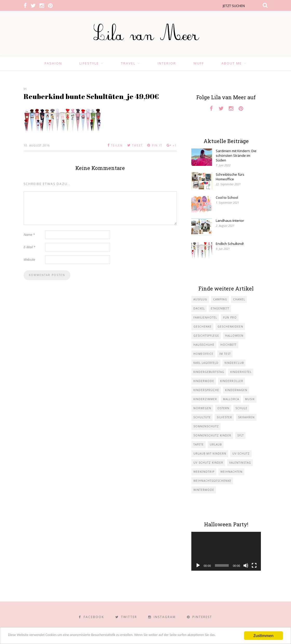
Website (29, 259)
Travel (128, 63)
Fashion (53, 63)
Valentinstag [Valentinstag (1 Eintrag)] (240, 463)
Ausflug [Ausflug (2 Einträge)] (200, 299)
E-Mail (29, 247)
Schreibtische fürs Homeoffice (230, 177)
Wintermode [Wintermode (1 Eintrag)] (204, 490)
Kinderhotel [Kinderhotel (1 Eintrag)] (241, 372)
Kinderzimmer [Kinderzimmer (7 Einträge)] (205, 399)
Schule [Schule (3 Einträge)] (241, 408)
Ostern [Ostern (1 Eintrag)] (223, 408)
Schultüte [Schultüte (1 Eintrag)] (202, 417)
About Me (232, 63)
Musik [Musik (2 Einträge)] (250, 399)
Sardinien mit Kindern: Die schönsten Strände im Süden (236, 155)
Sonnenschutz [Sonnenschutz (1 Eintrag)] (206, 426)
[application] (226, 551)
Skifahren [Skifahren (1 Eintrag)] (246, 417)
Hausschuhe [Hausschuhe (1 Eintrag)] (204, 345)
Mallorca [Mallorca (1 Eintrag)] (231, 399)
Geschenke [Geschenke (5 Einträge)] (202, 327)
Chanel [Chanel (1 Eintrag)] (239, 299)
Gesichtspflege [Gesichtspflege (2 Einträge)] (206, 336)
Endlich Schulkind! (230, 244)
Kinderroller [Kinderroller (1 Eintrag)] (232, 381)
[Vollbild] (254, 565)
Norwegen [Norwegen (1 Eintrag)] (202, 408)
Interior (167, 63)
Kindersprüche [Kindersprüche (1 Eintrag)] (206, 390)
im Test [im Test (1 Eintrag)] (225, 354)
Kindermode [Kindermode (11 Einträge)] (204, 381)
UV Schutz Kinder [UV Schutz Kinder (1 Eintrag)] (208, 463)
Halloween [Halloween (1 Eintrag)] (234, 336)
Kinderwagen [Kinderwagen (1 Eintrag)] (236, 390)
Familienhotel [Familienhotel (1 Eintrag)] (205, 317)
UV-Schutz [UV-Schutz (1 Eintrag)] (241, 454)
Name (29, 235)
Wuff (199, 63)
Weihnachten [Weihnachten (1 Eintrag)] (231, 472)
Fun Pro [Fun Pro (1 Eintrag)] (230, 317)
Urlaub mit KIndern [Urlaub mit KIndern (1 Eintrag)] (210, 454)
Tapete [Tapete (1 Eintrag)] (199, 444)
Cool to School (227, 197)
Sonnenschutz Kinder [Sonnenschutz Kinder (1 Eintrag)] (212, 435)
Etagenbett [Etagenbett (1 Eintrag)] (220, 308)
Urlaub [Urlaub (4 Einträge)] (216, 444)
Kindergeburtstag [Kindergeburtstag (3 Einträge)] (209, 372)
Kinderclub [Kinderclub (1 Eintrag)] (234, 363)
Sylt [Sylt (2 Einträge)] (241, 435)
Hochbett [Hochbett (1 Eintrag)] (228, 345)
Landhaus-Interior (230, 221)
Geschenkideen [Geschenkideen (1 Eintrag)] (230, 327)
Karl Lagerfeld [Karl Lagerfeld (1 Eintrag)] (206, 363)
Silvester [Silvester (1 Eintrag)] (224, 417)
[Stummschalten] (246, 565)
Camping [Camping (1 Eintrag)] (220, 299)
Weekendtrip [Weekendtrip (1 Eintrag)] (204, 472)
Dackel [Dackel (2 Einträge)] (199, 308)
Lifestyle (89, 63)
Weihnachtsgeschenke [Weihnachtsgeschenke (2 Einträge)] (212, 481)
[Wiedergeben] (198, 565)
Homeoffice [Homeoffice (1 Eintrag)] (203, 354)
